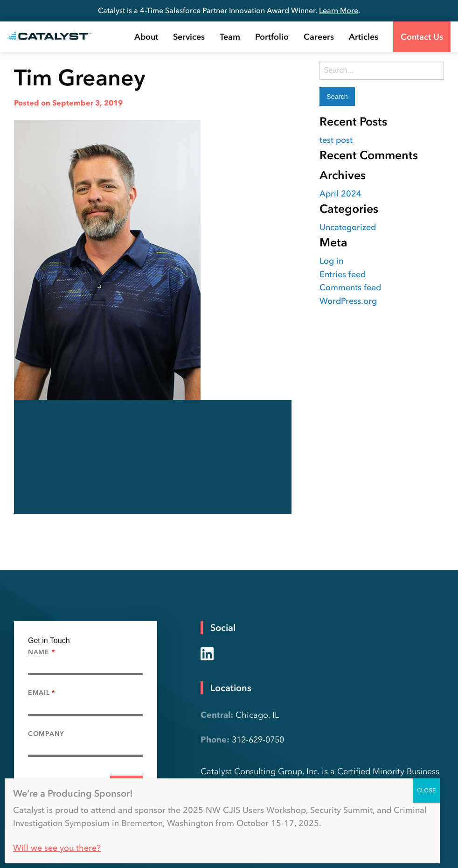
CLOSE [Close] (427, 791)
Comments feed (350, 287)
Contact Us (422, 37)
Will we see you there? (57, 848)
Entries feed (343, 274)
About (146, 37)
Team (230, 37)
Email (42, 693)
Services (189, 37)
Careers (319, 37)
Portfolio (272, 37)
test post (336, 140)
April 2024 (340, 194)
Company (46, 734)
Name (41, 652)
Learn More (339, 10)
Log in (331, 261)
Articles (364, 37)
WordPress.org (348, 301)
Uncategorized (348, 227)
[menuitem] (146, 37)
